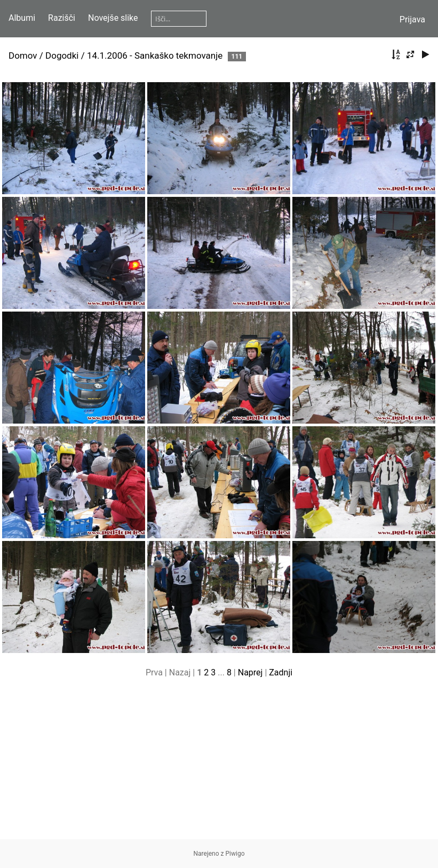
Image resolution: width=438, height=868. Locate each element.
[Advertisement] (219, 765)
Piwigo (235, 854)
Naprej (250, 672)
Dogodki (62, 55)
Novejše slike (113, 18)
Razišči (62, 18)
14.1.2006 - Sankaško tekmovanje (155, 55)
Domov (23, 55)
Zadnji (281, 672)
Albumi (22, 18)
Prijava (412, 19)
